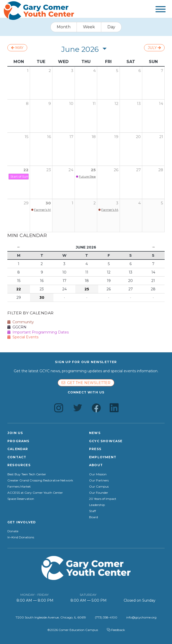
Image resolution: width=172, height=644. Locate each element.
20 (138, 137)
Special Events (23, 337)
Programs (18, 441)
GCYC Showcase (106, 441)
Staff (92, 511)
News (95, 433)
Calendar (18, 449)
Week (89, 27)
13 (139, 103)
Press (95, 449)
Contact (17, 457)
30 (48, 203)
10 (71, 103)
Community (21, 322)
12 (116, 103)
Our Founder (99, 493)
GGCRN (17, 327)
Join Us (15, 433)
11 (94, 103)
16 (49, 137)
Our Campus (99, 487)
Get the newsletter (86, 383)
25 (93, 170)
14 (161, 103)
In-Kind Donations (21, 537)
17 (71, 137)
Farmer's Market (46, 210)
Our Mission (98, 474)
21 (161, 137)
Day (111, 27)
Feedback (116, 630)
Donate (13, 531)
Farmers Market (19, 487)
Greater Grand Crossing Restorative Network (40, 480)
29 (26, 203)
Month (64, 27)
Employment (103, 457)
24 (71, 170)
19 (116, 137)
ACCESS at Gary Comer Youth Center (35, 493)
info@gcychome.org (141, 617)
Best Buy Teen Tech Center (27, 474)
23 (49, 170)
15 (27, 137)
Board (94, 517)
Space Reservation (21, 499)
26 (116, 170)
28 (161, 170)
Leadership (97, 505)
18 (94, 137)
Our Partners (99, 480)
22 (26, 170)
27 (138, 170)
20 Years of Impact (103, 499)
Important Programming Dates (38, 332)
